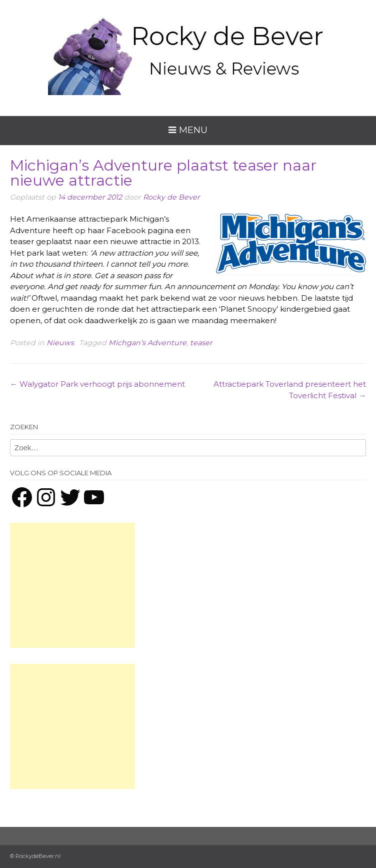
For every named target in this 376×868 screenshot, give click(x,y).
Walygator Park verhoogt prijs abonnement (97, 384)
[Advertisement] (72, 585)
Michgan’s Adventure (147, 343)
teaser (201, 343)
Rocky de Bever (171, 197)
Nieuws (60, 343)
